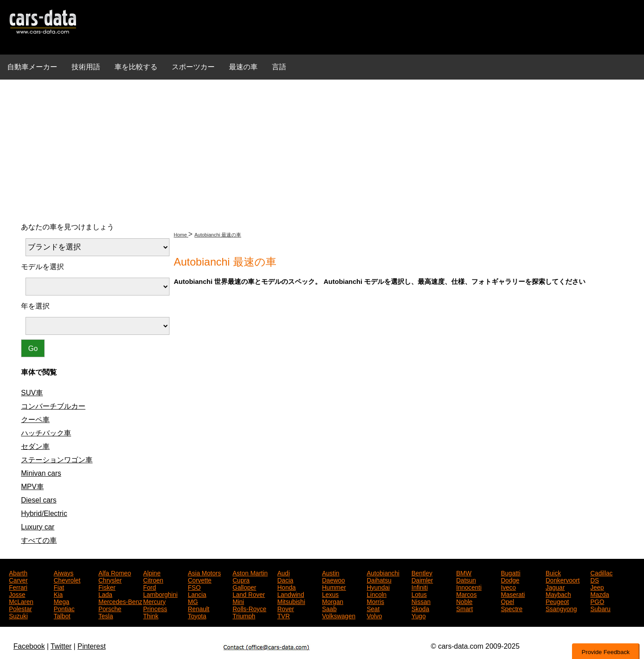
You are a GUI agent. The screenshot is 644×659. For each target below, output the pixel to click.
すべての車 (39, 540)
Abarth (18, 572)
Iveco (508, 587)
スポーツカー (193, 67)
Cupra (241, 579)
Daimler (422, 579)
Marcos (466, 594)
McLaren (21, 601)
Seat (373, 608)
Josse (17, 594)
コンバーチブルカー (53, 406)
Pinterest (91, 646)
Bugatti (511, 572)
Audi (284, 572)
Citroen (153, 579)
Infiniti (420, 587)
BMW (464, 572)
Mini (238, 601)
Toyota (197, 615)
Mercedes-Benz (120, 601)
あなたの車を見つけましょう (68, 227)
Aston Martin (250, 572)
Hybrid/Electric (44, 513)
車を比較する (136, 67)
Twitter (61, 646)
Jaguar (555, 587)
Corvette (200, 579)
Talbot (62, 615)
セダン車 (35, 446)
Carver (18, 579)
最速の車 (243, 67)
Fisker (107, 587)
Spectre (512, 608)
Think (151, 615)
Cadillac (602, 572)
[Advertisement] (322, 149)
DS (595, 579)
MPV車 (32, 487)
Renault (199, 608)
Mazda (600, 594)
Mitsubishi (291, 601)
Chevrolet (67, 579)
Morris (375, 601)
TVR (284, 615)
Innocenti (469, 587)
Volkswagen (339, 615)
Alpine (152, 572)
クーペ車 (35, 420)
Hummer (334, 587)
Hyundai (378, 587)
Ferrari (18, 587)
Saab (329, 608)
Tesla (106, 615)
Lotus (419, 594)
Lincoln (377, 594)
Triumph (244, 615)
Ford (150, 587)
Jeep (597, 587)
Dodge (510, 579)
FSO (194, 587)
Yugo (419, 615)
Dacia (285, 579)
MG (193, 601)
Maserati (513, 594)
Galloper (244, 587)
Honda (286, 587)
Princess (155, 608)
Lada (105, 594)
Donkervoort (563, 579)
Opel (508, 601)
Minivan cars (41, 473)
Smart (464, 608)
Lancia (197, 594)
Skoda (420, 608)
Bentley (422, 572)
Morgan (333, 601)
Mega (61, 601)
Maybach (558, 594)
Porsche (110, 608)
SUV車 (32, 393)
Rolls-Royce (249, 608)
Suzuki (18, 615)
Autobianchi (383, 572)
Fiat (59, 587)
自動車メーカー (32, 67)
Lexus (330, 594)
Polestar (20, 608)
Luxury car (38, 527)
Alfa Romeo (115, 572)
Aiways (64, 572)
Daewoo (333, 579)
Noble (464, 601)
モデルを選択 (42, 267)
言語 (279, 67)
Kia (58, 594)
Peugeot (557, 601)
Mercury (155, 601)
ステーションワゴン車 (57, 460)
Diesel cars (39, 500)
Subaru (600, 608)
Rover (286, 608)
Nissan (421, 601)
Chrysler (110, 579)
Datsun (466, 579)
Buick (553, 572)
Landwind (291, 594)
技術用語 (86, 67)
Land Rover (249, 594)
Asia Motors (204, 572)
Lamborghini (160, 594)
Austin (331, 572)
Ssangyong (561, 608)
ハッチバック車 (46, 433)
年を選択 (35, 306)
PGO (597, 601)
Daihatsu (379, 579)
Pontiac (64, 608)
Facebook (29, 646)
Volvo (374, 615)
